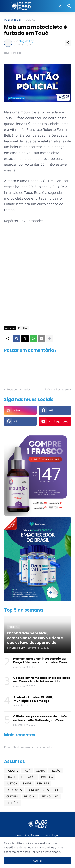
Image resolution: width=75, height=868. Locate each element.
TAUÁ (27, 771)
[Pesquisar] (70, 6)
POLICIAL (29, 20)
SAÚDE (27, 783)
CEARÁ (40, 771)
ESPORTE (43, 783)
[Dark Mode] (61, 6)
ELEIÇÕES (12, 803)
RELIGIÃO (30, 796)
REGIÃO (55, 771)
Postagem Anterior (18, 389)
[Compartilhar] (68, 43)
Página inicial (12, 20)
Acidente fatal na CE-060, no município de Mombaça (35, 699)
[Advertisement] (37, 282)
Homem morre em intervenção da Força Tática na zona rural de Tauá (40, 660)
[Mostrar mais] (50, 339)
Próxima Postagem (57, 389)
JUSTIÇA (12, 783)
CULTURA (12, 796)
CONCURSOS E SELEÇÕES (44, 790)
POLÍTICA (47, 777)
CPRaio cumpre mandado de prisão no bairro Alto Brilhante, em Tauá (40, 718)
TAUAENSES (14, 790)
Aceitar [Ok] (37, 860)
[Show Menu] (5, 6)
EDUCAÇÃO (28, 777)
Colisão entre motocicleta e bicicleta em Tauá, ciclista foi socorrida (42, 680)
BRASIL (11, 777)
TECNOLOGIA (50, 796)
